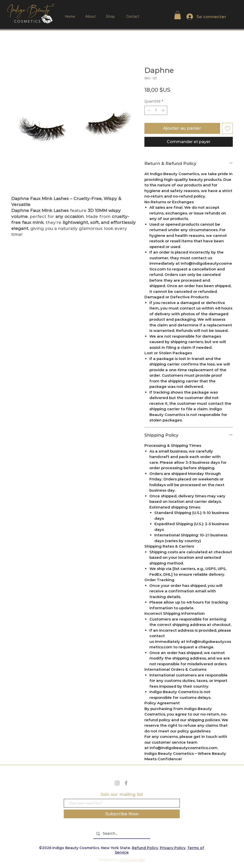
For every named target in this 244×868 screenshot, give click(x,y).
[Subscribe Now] (122, 814)
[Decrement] (148, 110)
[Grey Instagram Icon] (117, 783)
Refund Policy (145, 848)
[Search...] (121, 834)
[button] (178, 15)
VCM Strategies (132, 860)
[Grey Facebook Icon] (126, 783)
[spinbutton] (156, 110)
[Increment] (163, 110)
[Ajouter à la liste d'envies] (228, 128)
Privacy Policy (173, 848)
